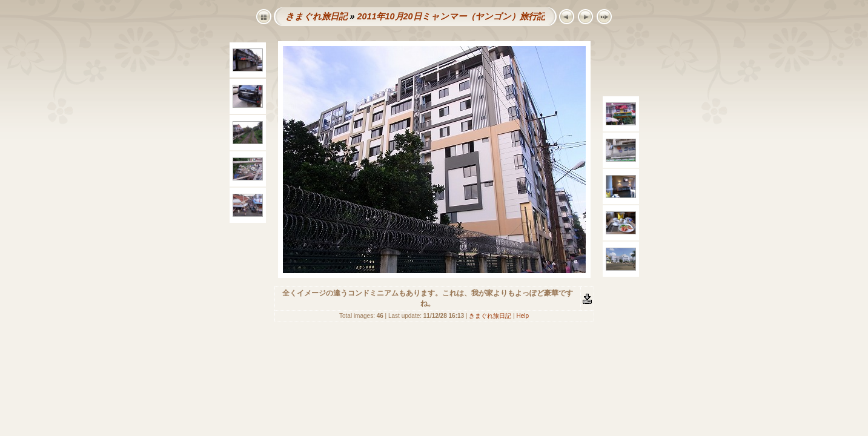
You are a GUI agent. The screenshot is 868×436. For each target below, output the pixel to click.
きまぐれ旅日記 (316, 16)
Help (522, 316)
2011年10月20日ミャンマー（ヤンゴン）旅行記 (451, 16)
